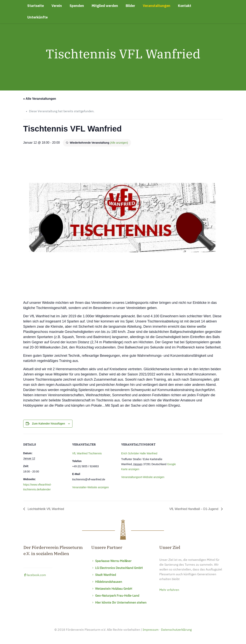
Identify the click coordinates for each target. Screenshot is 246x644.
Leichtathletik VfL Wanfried (46, 509)
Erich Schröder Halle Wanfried (139, 453)
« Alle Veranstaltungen (40, 99)
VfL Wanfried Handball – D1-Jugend (194, 509)
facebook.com (35, 575)
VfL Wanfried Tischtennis (87, 453)
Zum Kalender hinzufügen (48, 424)
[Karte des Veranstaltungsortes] (202, 460)
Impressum (151, 630)
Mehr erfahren (169, 590)
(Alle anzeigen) (119, 143)
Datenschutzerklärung (176, 630)
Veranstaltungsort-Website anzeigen (143, 477)
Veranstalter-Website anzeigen (91, 487)
